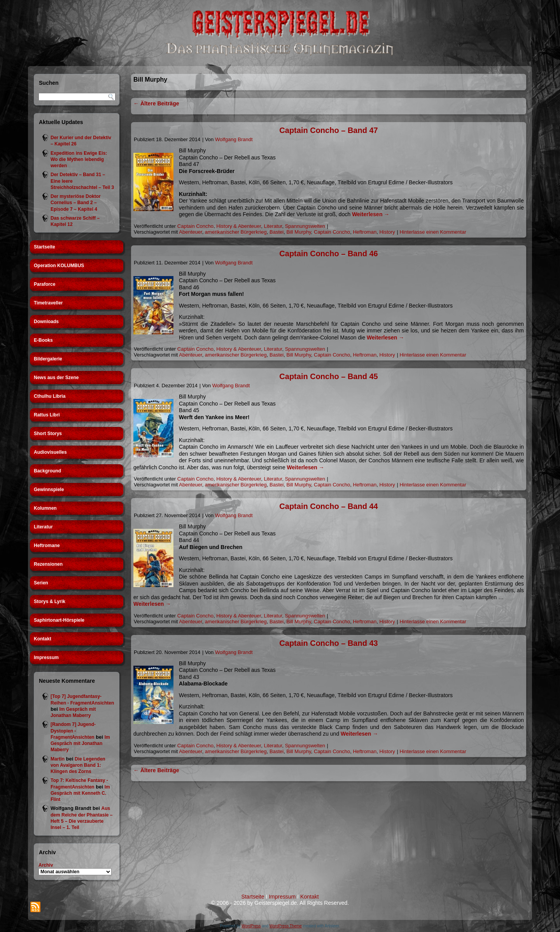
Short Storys (48, 434)
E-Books (43, 340)
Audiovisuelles (50, 452)
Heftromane (47, 546)
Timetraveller (48, 303)
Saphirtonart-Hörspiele (59, 620)
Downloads (46, 322)
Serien (41, 583)
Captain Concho (195, 226)
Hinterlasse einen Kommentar (433, 232)
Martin (58, 759)
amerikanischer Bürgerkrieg (236, 232)
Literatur (43, 527)
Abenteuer (190, 232)
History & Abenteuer (239, 226)
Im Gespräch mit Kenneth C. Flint (80, 793)
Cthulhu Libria (50, 396)
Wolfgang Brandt (234, 139)
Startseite (45, 247)
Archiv (46, 865)
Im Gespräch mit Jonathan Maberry (80, 744)
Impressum (46, 657)
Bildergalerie (48, 359)
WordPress (251, 926)
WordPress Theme (286, 926)
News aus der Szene (56, 378)
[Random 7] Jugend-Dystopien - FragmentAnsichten (73, 731)
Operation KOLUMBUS (59, 266)
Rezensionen (48, 564)
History (387, 232)
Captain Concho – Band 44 (328, 506)
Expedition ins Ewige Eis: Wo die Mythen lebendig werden (79, 160)
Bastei (276, 232)
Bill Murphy (298, 232)
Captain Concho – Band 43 (328, 643)
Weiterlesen (371, 214)
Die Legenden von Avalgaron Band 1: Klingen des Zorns (78, 765)
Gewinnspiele (49, 490)
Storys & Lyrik (50, 602)
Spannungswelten (305, 226)
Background (47, 471)
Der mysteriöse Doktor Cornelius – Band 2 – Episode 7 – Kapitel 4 (76, 203)
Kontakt (43, 639)
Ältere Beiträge (156, 103)
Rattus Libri (47, 415)
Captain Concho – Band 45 (328, 376)
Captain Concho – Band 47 (328, 130)
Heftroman (365, 232)
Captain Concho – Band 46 (328, 254)
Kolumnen (45, 508)
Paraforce (45, 284)
